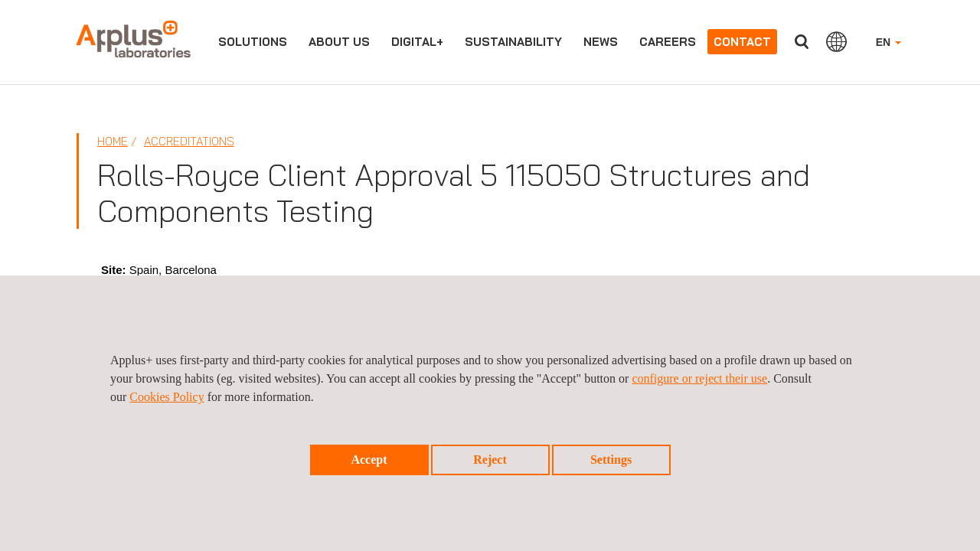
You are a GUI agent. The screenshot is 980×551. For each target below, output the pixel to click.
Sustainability (513, 42)
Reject (490, 460)
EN (889, 42)
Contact (742, 42)
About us (339, 42)
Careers (668, 42)
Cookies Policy (167, 397)
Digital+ (417, 42)
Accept (369, 460)
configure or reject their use (699, 378)
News (601, 42)
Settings (611, 460)
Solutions (253, 42)
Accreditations (189, 141)
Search (802, 42)
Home (113, 141)
